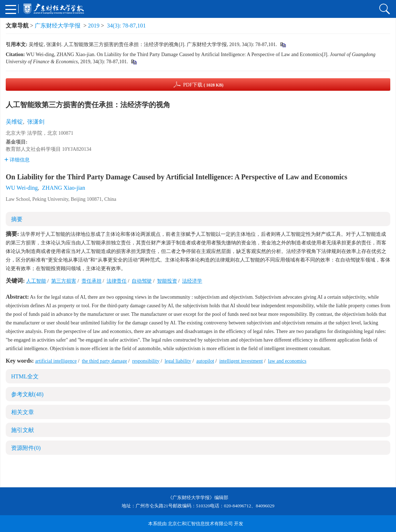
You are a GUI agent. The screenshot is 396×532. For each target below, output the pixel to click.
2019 (94, 26)
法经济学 (192, 281)
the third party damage (104, 361)
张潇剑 (36, 122)
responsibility (146, 361)
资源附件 (26, 448)
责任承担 (92, 281)
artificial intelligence (56, 361)
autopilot (205, 361)
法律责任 (117, 281)
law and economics (287, 361)
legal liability (178, 361)
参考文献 (27, 394)
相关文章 (23, 412)
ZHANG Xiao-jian (64, 188)
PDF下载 (203, 85)
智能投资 (167, 281)
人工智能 (36, 281)
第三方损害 (64, 281)
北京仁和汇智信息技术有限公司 (200, 524)
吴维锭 (14, 122)
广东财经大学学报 (58, 26)
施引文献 (23, 430)
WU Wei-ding (22, 188)
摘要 (17, 219)
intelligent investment (241, 361)
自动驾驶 (142, 281)
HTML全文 (25, 376)
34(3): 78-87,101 (126, 26)
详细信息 (17, 160)
